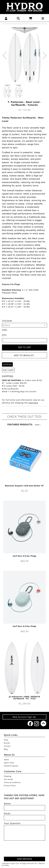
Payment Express (11, 766)
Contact (7, 746)
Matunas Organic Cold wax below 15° (24, 486)
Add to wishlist (24, 355)
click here (33, 403)
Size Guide (8, 779)
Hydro (6, 760)
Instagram (36, 724)
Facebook (30, 723)
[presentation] (25, 849)
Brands (7, 743)
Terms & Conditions (12, 782)
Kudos (7, 865)
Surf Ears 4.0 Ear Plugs (25, 556)
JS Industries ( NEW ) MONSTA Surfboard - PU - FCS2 (24, 698)
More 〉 (38, 425)
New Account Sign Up (24, 717)
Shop (6, 740)
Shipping (8, 776)
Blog (6, 749)
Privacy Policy (10, 786)
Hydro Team (9, 763)
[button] (6, 18)
